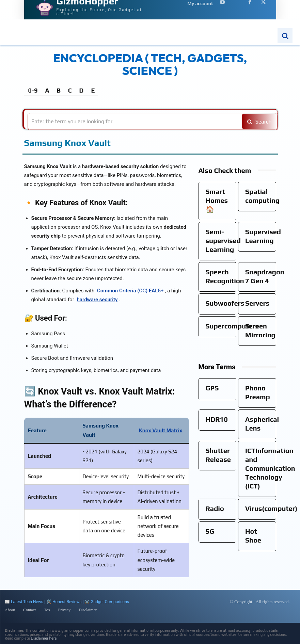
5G (210, 531)
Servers (257, 303)
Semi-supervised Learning (223, 240)
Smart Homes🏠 (217, 200)
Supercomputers (232, 326)
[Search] (258, 121)
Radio (215, 508)
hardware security (97, 300)
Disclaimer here (44, 638)
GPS (212, 388)
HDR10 (217, 419)
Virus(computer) (271, 508)
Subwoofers (225, 303)
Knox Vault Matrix (161, 430)
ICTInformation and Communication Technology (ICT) (270, 468)
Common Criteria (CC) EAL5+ (130, 291)
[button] (285, 36)
